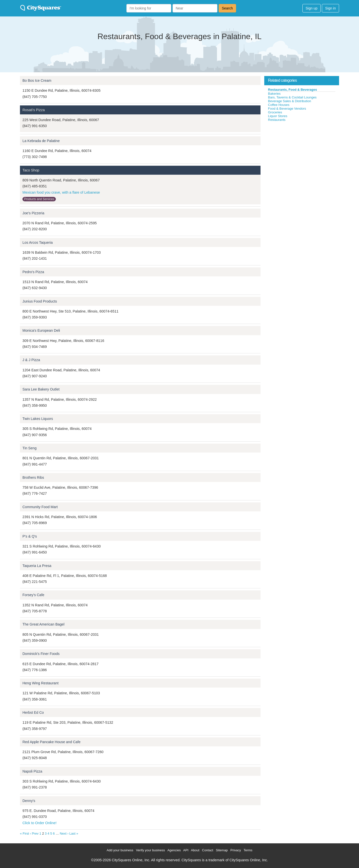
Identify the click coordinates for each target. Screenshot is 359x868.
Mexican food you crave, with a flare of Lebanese (61, 192)
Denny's (29, 801)
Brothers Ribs (33, 477)
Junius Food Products (40, 301)
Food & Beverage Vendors (287, 109)
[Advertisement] (302, 159)
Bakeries (274, 94)
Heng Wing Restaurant (41, 683)
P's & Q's (30, 536)
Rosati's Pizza (34, 110)
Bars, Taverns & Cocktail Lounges (292, 97)
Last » (74, 833)
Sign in (330, 8)
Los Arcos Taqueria (38, 242)
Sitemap (222, 850)
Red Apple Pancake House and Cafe (51, 742)
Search (227, 8)
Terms (248, 850)
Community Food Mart (40, 507)
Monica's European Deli (41, 330)
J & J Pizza (31, 360)
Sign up (312, 8)
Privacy (236, 850)
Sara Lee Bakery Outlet (41, 389)
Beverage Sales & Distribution (290, 101)
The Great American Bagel (43, 624)
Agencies (174, 850)
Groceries (275, 112)
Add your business (120, 850)
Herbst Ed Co (33, 712)
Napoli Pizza (32, 771)
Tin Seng (30, 448)
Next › (64, 833)
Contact (208, 850)
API (186, 850)
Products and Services (39, 199)
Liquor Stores (278, 116)
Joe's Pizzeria (33, 213)
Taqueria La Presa (37, 566)
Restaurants (277, 120)
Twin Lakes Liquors (38, 419)
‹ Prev (34, 833)
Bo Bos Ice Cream (37, 80)
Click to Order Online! (40, 823)
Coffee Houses (279, 105)
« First (24, 833)
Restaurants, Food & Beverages (293, 90)
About (195, 850)
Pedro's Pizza (33, 272)
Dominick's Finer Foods (41, 654)
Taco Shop (31, 170)
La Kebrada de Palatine (41, 141)
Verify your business (150, 850)
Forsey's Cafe (33, 595)
